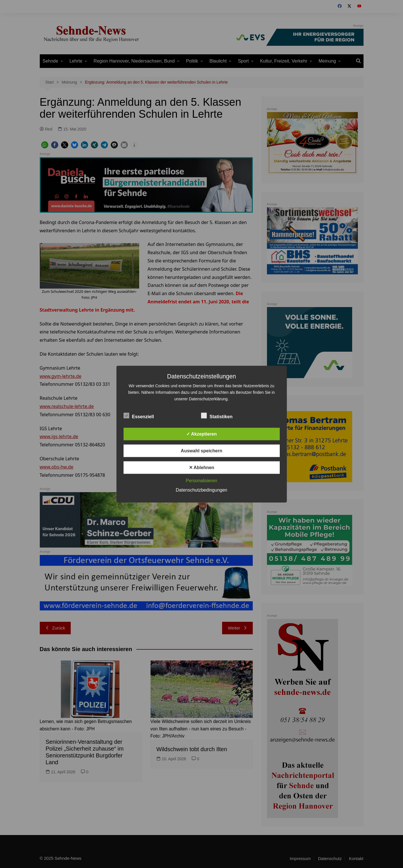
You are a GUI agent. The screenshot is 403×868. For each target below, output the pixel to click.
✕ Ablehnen (202, 467)
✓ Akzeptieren (202, 434)
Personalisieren (201, 480)
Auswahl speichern (202, 450)
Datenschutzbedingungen (201, 490)
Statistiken (217, 415)
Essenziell (139, 415)
